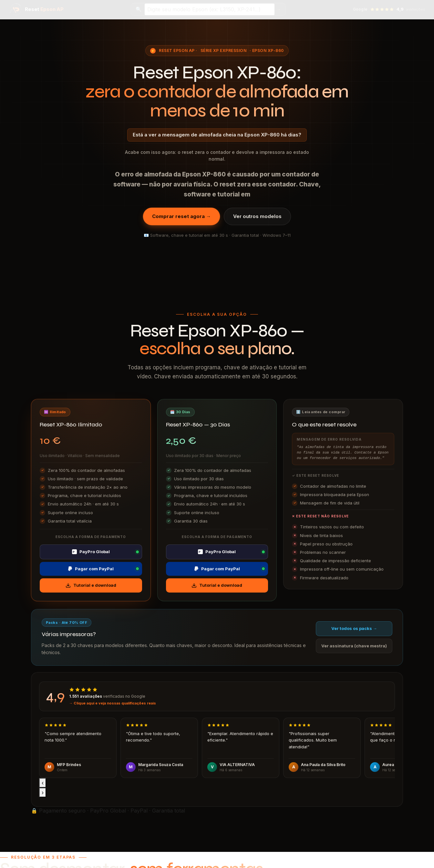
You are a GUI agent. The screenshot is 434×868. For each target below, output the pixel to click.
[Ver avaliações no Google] (217, 697)
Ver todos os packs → (354, 628)
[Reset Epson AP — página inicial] (36, 9)
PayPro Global (91, 552)
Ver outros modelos (257, 216)
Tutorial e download (91, 585)
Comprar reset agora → (181, 216)
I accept (10, 864)
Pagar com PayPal (91, 569)
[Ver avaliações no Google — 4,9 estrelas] (389, 9)
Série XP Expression (223, 50)
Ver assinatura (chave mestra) (354, 646)
